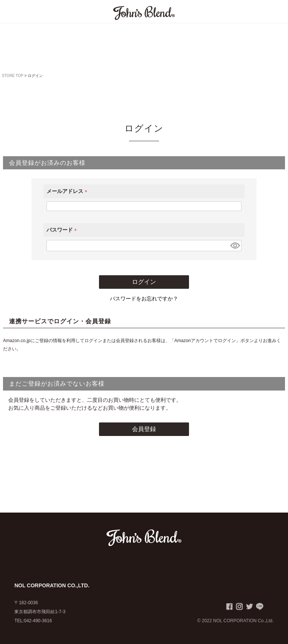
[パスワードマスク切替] (235, 246)
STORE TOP (13, 76)
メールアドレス (68, 191)
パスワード (63, 230)
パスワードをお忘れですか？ (144, 299)
